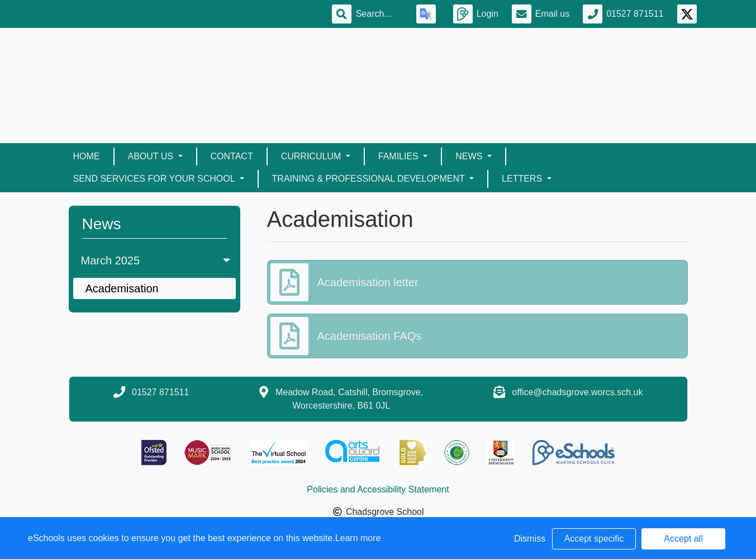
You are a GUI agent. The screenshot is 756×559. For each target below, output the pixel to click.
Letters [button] (523, 179)
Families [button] (400, 156)
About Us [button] (152, 156)
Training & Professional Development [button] (370, 179)
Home (87, 156)
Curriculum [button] (312, 156)
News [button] (470, 156)
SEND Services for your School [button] (155, 179)
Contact (232, 156)
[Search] (379, 14)
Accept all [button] (683, 539)
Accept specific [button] (594, 539)
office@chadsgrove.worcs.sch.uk (578, 392)
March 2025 (157, 260)
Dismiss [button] (530, 539)
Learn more (358, 538)
